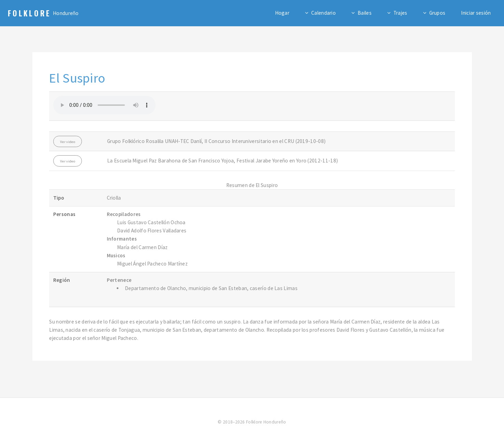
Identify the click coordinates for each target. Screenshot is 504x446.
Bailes (365, 13)
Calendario (323, 13)
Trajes (400, 13)
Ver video (68, 142)
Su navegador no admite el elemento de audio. (104, 105)
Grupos (437, 13)
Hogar (282, 13)
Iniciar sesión (476, 13)
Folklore (30, 13)
